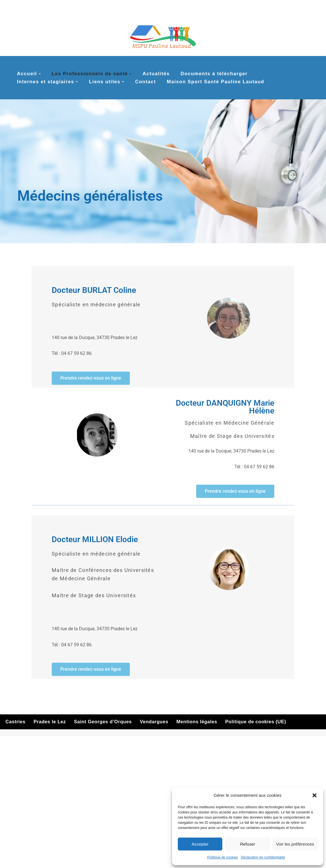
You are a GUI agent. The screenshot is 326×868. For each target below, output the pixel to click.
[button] (315, 795)
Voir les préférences (295, 844)
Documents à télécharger (215, 74)
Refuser (248, 844)
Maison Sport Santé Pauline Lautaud (217, 82)
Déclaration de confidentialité (263, 857)
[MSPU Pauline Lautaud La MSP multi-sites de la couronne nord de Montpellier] (163, 34)
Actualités (157, 74)
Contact (146, 82)
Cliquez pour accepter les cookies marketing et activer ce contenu (163, 789)
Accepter (200, 844)
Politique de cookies (223, 857)
